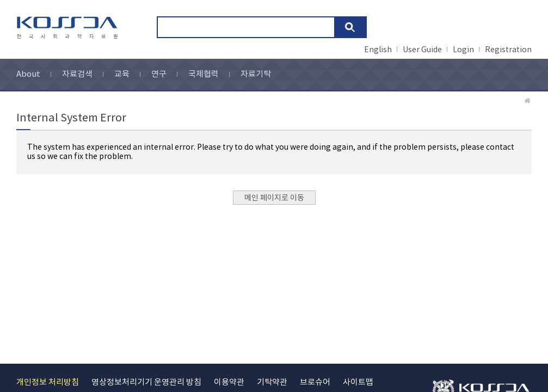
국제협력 (204, 74)
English (378, 50)
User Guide (422, 50)
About (28, 74)
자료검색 (77, 74)
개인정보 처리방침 (48, 382)
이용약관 (229, 382)
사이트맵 (358, 382)
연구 (159, 74)
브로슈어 (315, 382)
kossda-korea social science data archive (69, 28)
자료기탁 (256, 74)
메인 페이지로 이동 (274, 198)
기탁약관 (272, 382)
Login (463, 50)
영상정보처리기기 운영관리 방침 (146, 382)
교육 (122, 74)
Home (528, 101)
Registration (508, 50)
